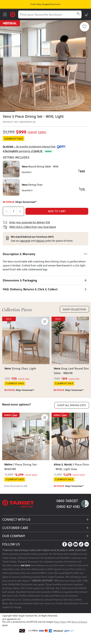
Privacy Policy (60, 622)
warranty (25, 241)
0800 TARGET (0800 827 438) (68, 503)
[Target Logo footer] (29, 504)
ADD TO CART (57, 211)
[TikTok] (81, 544)
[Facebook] (65, 544)
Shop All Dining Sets (72, 405)
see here (25, 565)
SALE (9, 319)
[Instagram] (70, 544)
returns (40, 241)
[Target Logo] (13, 14)
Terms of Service (79, 622)
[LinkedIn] (87, 544)
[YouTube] (76, 544)
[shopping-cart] (87, 15)
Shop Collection (74, 309)
